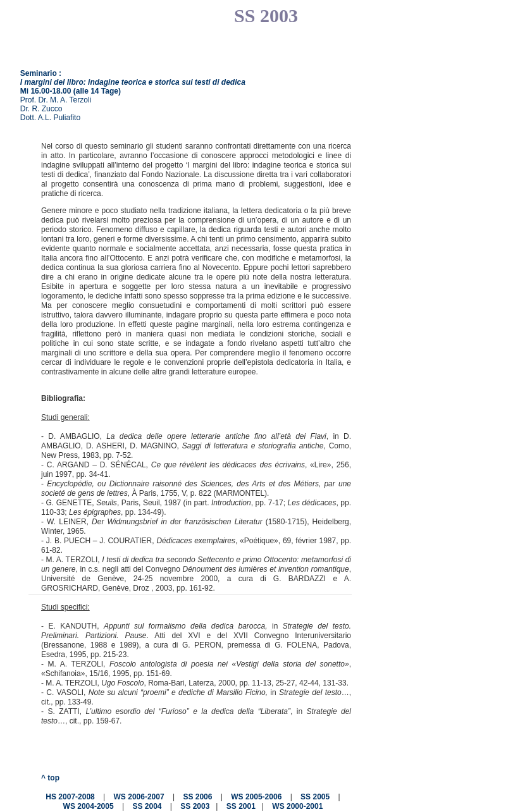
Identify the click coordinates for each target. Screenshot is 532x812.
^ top (50, 778)
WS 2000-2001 (297, 807)
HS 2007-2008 (70, 797)
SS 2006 (197, 797)
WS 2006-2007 (139, 797)
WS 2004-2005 (89, 807)
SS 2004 (147, 807)
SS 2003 (195, 807)
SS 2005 (315, 797)
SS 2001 (241, 807)
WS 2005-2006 (256, 797)
